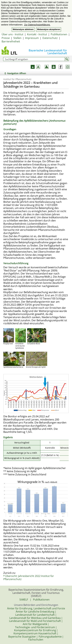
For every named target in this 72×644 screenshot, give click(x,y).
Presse (6, 38)
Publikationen (59, 34)
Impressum (32, 38)
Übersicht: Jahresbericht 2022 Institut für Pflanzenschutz (29, 578)
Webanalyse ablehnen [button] (23, 29)
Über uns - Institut (12, 34)
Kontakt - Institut (37, 34)
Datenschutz (50, 38)
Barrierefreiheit (11, 41)
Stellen (17, 38)
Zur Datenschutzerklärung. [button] (37, 25)
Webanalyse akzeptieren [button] (49, 29)
